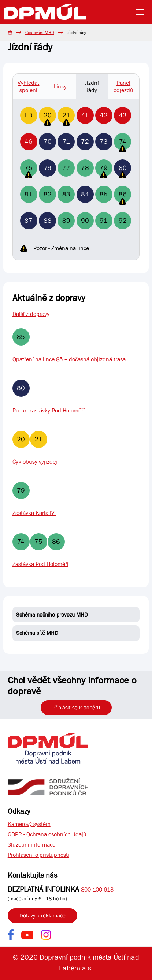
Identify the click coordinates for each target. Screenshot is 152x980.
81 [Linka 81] (29, 194)
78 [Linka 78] (85, 168)
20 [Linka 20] (48, 118)
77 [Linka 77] (66, 168)
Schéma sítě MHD (37, 633)
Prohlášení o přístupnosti (38, 855)
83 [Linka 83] (66, 194)
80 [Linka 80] (123, 170)
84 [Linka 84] (85, 194)
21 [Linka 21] (66, 118)
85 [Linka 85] (104, 194)
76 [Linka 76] (48, 168)
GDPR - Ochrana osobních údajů (47, 834)
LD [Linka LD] (29, 115)
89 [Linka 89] (66, 221)
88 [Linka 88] (48, 221)
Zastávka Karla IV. (34, 513)
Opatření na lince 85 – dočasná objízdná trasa (69, 359)
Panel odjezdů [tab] (123, 86)
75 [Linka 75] (29, 170)
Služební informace (31, 845)
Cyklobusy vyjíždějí (36, 462)
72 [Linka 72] (85, 142)
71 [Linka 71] (66, 142)
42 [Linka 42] (104, 115)
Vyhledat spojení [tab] (28, 86)
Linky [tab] (60, 86)
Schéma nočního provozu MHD (52, 615)
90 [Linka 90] (85, 221)
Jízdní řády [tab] (92, 86)
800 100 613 (97, 889)
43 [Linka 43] (123, 115)
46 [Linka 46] (29, 142)
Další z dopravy (31, 314)
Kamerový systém (29, 824)
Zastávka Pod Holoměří (40, 564)
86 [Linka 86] (123, 197)
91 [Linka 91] (104, 221)
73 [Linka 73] (104, 142)
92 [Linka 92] (123, 221)
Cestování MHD (40, 33)
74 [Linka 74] (123, 144)
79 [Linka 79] (104, 170)
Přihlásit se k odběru (76, 708)
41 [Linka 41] (85, 115)
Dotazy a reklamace (42, 916)
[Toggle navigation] (142, 12)
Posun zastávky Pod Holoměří (49, 410)
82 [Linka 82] (48, 194)
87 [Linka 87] (29, 221)
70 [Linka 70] (48, 142)
